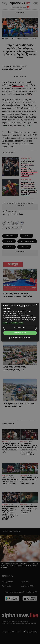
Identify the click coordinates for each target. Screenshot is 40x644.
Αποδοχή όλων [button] (20, 333)
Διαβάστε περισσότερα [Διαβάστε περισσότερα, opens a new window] (28, 320)
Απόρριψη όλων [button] (20, 328)
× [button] (37, 305)
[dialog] (20, 322)
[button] (20, 323)
